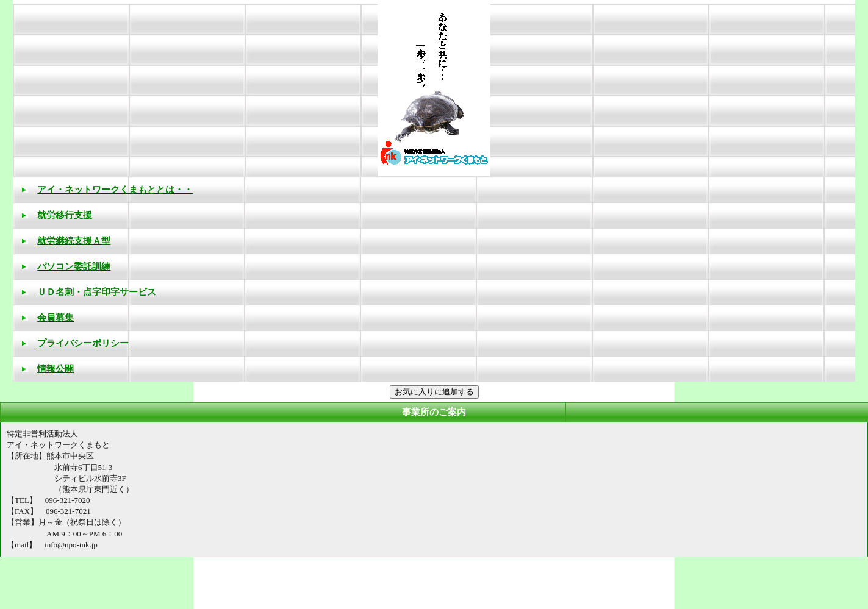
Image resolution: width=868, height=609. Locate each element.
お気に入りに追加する (434, 392)
